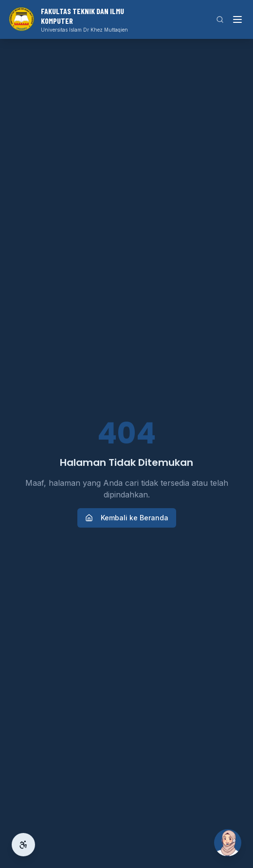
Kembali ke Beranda (127, 518)
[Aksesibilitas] (23, 845)
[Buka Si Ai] (228, 843)
